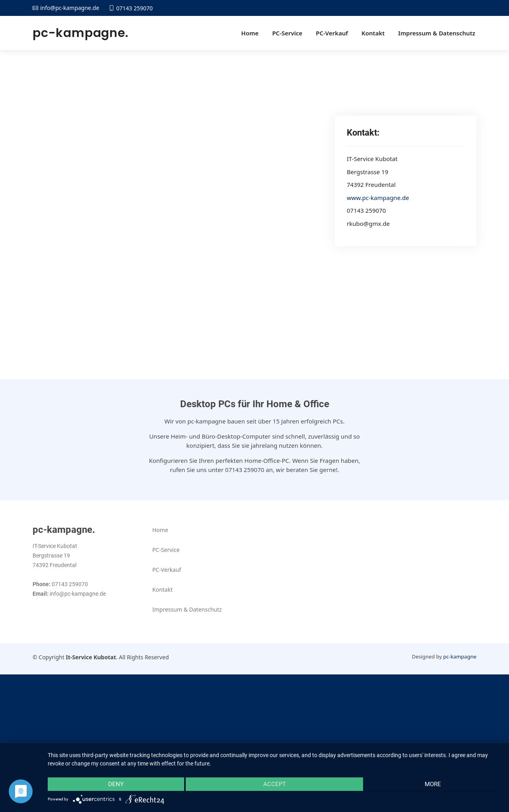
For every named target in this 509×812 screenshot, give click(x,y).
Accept (275, 785)
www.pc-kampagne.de (378, 198)
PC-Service (287, 33)
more (434, 785)
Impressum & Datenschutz (437, 33)
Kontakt (373, 33)
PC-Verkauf (332, 33)
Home (250, 33)
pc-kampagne (81, 33)
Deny (115, 785)
